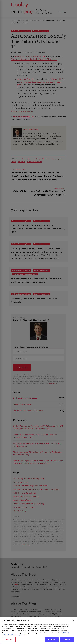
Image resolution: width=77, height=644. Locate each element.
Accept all (52, 640)
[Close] (73, 621)
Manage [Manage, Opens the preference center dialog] (9, 640)
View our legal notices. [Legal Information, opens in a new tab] (19, 636)
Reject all (67, 640)
